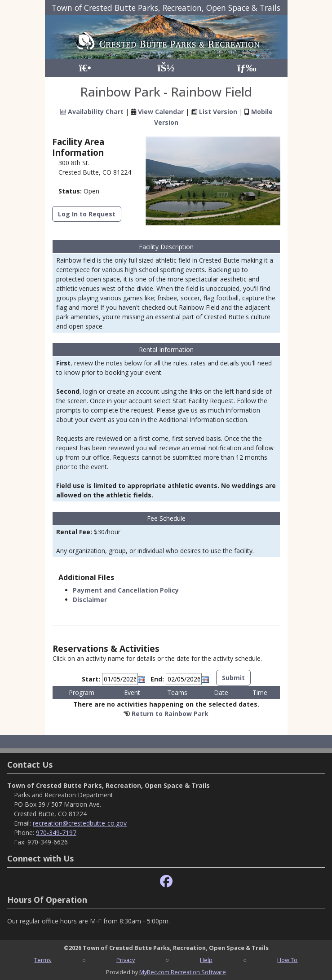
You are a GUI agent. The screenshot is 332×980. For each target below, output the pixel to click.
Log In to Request (87, 214)
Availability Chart (92, 112)
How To (287, 960)
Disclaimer (90, 600)
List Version (218, 112)
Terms (43, 960)
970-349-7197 (56, 833)
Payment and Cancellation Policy (126, 590)
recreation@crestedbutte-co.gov (80, 823)
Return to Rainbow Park (170, 714)
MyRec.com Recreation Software (183, 972)
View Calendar (161, 112)
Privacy (126, 960)
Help (206, 960)
